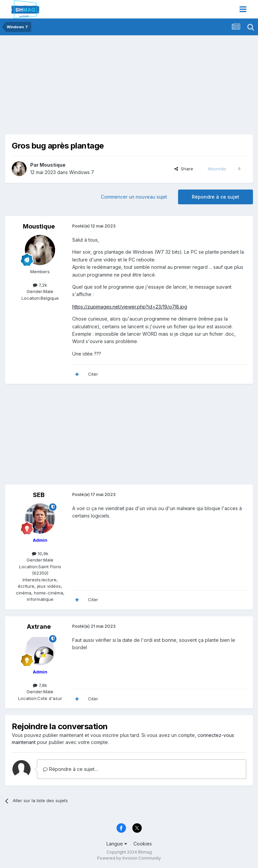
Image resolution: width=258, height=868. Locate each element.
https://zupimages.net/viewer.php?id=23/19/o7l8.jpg (130, 307)
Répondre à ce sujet (216, 197)
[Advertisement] (84, 87)
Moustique (53, 165)
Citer (93, 374)
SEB (39, 495)
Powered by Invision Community (129, 858)
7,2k (40, 285)
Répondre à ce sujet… (71, 769)
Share (184, 169)
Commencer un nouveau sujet (134, 197)
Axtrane (39, 627)
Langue (117, 844)
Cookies (143, 844)
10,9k (40, 553)
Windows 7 (82, 172)
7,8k (40, 685)
